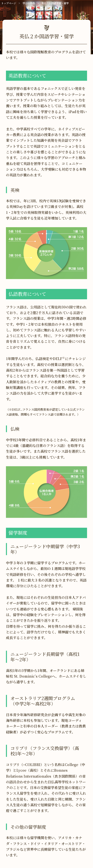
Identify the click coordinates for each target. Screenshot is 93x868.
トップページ (9, 3)
